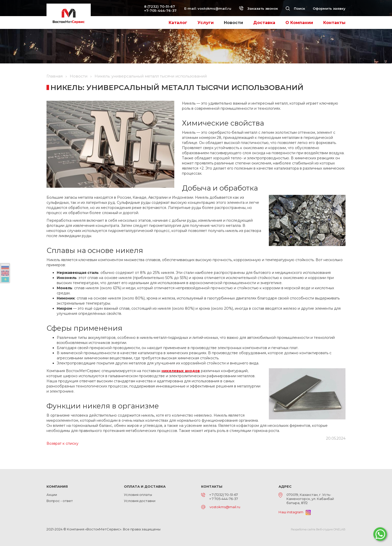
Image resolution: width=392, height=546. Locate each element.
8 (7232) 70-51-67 (160, 6)
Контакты (334, 23)
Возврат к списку (62, 443)
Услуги (206, 23)
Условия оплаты (138, 495)
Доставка (264, 23)
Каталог (178, 23)
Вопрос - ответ (60, 501)
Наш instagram (295, 512)
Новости (233, 23)
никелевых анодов (181, 371)
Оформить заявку (329, 8)
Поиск (295, 8)
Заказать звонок (258, 8)
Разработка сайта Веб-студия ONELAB (318, 529)
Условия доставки (140, 501)
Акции (52, 495)
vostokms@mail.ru (214, 8)
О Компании (299, 23)
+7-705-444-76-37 (160, 10)
